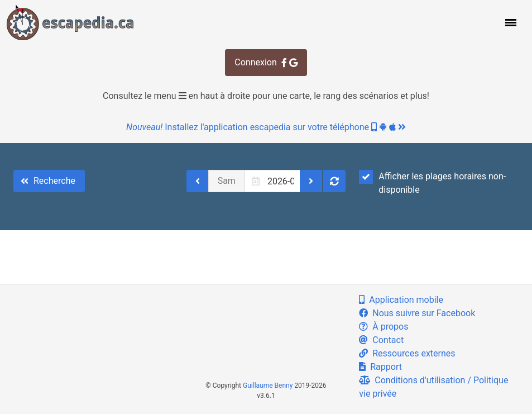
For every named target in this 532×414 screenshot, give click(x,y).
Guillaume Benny (268, 386)
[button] (510, 22)
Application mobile (401, 300)
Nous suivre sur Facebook (417, 313)
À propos (384, 327)
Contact (381, 340)
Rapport (380, 367)
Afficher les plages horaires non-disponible (432, 182)
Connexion (266, 62)
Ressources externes (407, 353)
